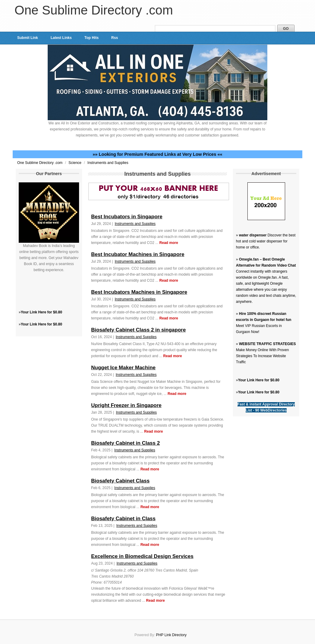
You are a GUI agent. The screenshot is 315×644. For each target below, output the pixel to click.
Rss (115, 38)
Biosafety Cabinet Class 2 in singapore (138, 330)
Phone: (97, 582)
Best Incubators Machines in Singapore (139, 292)
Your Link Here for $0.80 (41, 312)
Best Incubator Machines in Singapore (138, 254)
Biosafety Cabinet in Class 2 (126, 443)
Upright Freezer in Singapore (126, 405)
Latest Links (61, 38)
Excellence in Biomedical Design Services (142, 556)
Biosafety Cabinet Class (120, 481)
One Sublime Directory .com (94, 10)
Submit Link (28, 38)
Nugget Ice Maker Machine (123, 368)
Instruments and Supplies (108, 163)
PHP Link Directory (171, 635)
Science (75, 163)
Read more (169, 243)
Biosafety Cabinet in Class (123, 519)
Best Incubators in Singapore (127, 217)
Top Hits (92, 38)
